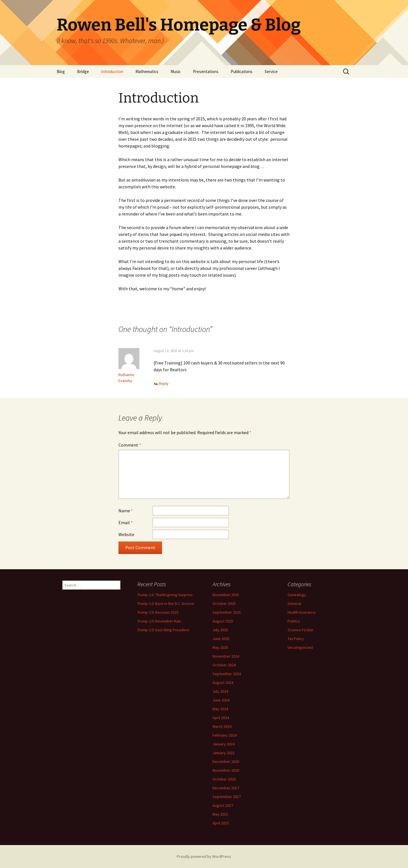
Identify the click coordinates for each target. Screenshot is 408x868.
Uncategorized (300, 647)
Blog (61, 72)
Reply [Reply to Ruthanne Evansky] (164, 383)
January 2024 (224, 744)
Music (176, 72)
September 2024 (227, 674)
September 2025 (227, 612)
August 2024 (223, 683)
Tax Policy (296, 639)
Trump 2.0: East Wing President (163, 630)
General (294, 603)
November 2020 (226, 770)
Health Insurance (302, 612)
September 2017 (227, 797)
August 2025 (223, 621)
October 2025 (224, 603)
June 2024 (221, 700)
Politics (294, 621)
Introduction (112, 72)
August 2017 (223, 805)
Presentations (206, 72)
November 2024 (226, 656)
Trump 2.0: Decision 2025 (158, 612)
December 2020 (226, 762)
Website (126, 534)
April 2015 (221, 823)
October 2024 (224, 665)
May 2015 (220, 814)
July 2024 (220, 691)
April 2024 (221, 718)
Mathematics (147, 72)
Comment (130, 445)
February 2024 (225, 735)
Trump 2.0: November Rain (159, 621)
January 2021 (224, 753)
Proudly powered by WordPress (204, 856)
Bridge (83, 72)
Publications (242, 72)
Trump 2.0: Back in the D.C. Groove (166, 603)
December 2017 (226, 788)
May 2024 (220, 709)
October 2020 (224, 779)
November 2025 (226, 595)
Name (126, 511)
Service (271, 72)
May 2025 (220, 647)
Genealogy (297, 595)
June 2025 (221, 639)
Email (126, 522)
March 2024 (222, 726)
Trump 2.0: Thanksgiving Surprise (165, 595)
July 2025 (220, 630)
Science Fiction (300, 630)
